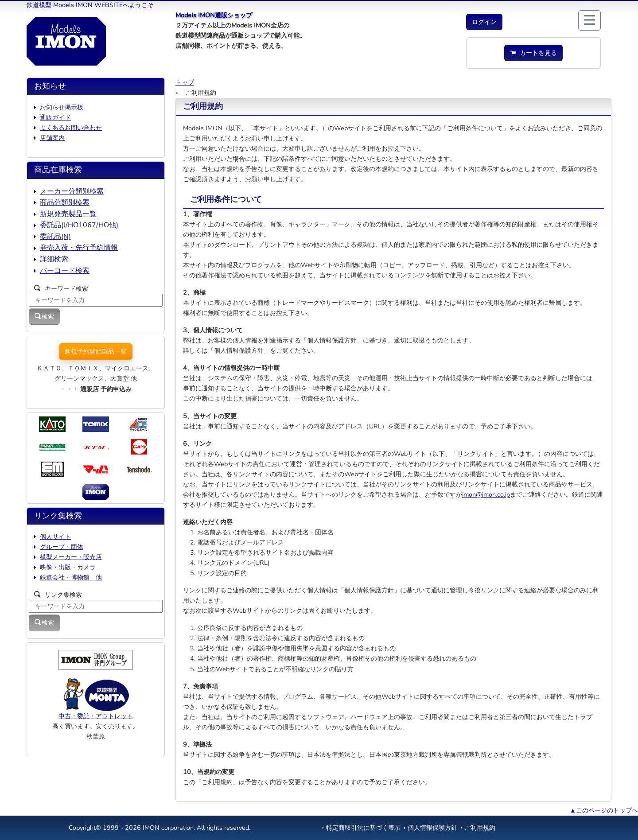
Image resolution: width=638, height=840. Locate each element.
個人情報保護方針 (432, 828)
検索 (44, 316)
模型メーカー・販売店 (71, 557)
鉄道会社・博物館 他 (71, 577)
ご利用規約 (480, 828)
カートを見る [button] (533, 53)
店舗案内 (52, 138)
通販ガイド (55, 117)
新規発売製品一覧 (68, 214)
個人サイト (55, 537)
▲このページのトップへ (604, 810)
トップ (185, 82)
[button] (484, 22)
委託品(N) (55, 237)
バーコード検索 (65, 271)
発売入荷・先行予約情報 (79, 248)
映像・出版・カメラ (68, 567)
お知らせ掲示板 (62, 107)
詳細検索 (54, 259)
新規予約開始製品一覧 (96, 351)
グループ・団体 (62, 547)
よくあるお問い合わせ (71, 128)
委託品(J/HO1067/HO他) (79, 225)
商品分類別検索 (65, 202)
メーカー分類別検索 (72, 191)
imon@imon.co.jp (486, 494)
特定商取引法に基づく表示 (363, 828)
